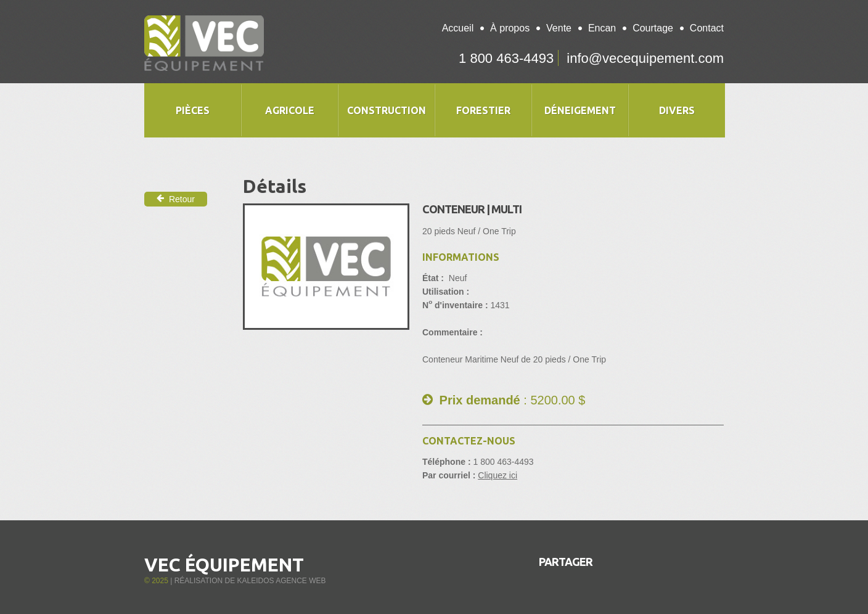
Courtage (653, 28)
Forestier (483, 110)
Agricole (290, 110)
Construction (387, 110)
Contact (707, 28)
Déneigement (580, 110)
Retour (176, 199)
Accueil (458, 28)
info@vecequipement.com (645, 58)
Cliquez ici (497, 475)
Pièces (193, 110)
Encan (602, 28)
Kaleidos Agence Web (281, 581)
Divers (677, 110)
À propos (510, 28)
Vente (559, 28)
